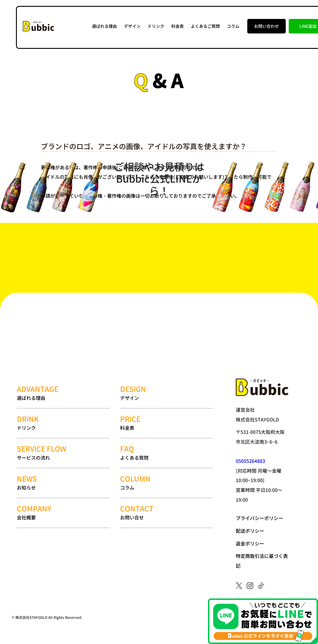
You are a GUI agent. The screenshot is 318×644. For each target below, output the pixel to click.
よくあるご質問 (205, 26)
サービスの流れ (63, 453)
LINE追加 (308, 26)
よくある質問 (166, 453)
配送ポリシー (250, 531)
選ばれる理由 (104, 26)
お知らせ (63, 483)
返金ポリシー (250, 543)
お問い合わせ (267, 26)
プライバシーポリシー (259, 518)
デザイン (132, 26)
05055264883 (250, 461)
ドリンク (156, 26)
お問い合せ (166, 512)
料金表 (177, 26)
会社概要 (63, 512)
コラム (233, 26)
